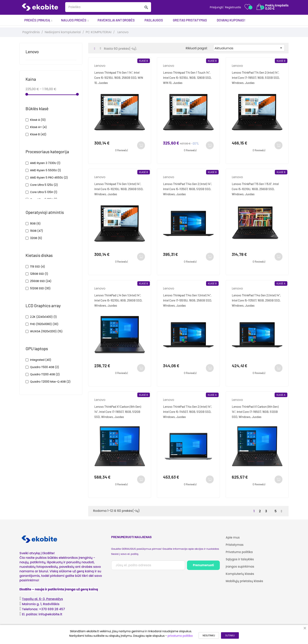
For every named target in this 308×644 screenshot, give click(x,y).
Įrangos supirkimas (240, 567)
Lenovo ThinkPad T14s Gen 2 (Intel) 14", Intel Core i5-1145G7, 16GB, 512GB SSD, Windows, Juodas (187, 412)
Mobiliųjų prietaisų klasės (244, 581)
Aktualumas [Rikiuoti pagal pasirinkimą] (249, 48)
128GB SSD (39, 274)
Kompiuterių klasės (240, 574)
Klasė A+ (38, 127)
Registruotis (233, 7)
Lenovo (32, 51)
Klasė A (38, 120)
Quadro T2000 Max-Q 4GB (50, 382)
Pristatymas (235, 545)
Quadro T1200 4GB (45, 374)
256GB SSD (41, 281)
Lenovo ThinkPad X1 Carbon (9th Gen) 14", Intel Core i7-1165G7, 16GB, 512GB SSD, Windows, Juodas (118, 412)
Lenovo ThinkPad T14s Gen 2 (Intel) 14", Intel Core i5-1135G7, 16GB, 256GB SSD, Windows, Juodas (256, 300)
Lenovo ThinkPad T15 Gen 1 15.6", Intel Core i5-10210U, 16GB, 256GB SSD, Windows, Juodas (255, 189)
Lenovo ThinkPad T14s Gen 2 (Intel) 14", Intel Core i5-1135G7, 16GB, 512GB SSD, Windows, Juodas (187, 189)
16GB (37, 231)
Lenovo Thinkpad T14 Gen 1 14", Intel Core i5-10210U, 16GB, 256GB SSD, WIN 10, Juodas (119, 78)
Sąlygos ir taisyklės (240, 559)
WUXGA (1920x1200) (46, 331)
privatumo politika (180, 636)
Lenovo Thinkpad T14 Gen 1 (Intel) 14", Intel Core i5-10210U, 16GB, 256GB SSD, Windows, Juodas (119, 189)
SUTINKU (230, 635)
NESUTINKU (209, 635)
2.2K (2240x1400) (43, 317)
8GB (35, 224)
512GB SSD (40, 288)
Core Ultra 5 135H (44, 192)
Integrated (41, 360)
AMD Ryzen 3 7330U (45, 163)
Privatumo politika (239, 552)
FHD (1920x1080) (44, 324)
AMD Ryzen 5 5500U (45, 170)
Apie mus (233, 537)
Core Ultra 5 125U (44, 185)
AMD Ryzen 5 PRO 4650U (49, 178)
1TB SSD (38, 267)
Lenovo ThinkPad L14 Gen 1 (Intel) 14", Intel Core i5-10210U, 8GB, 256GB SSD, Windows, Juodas (118, 300)
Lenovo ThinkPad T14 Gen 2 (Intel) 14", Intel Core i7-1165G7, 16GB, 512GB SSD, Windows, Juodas (256, 78)
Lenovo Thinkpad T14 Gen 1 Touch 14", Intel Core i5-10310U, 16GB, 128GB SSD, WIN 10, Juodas (187, 78)
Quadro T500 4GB (44, 367)
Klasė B (38, 134)
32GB (36, 238)
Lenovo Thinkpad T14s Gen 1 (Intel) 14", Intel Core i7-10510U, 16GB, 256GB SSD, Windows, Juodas (187, 300)
